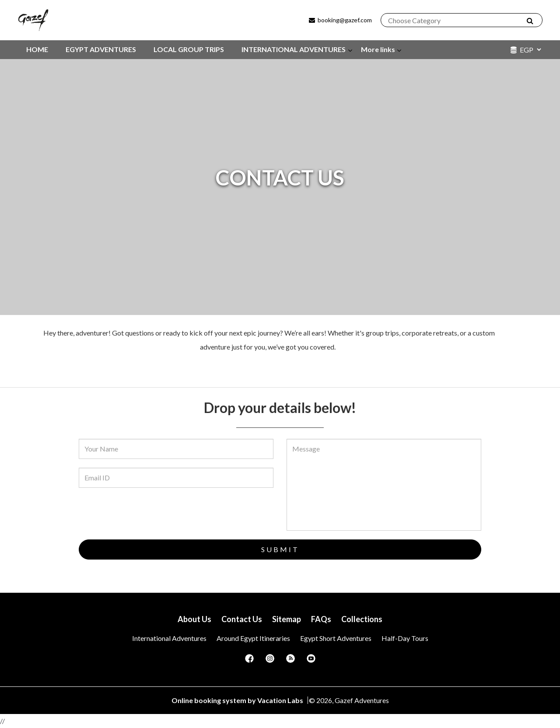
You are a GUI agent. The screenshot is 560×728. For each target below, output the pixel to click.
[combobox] (457, 21)
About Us (194, 619)
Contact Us (242, 619)
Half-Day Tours (405, 638)
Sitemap (287, 619)
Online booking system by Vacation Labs (238, 700)
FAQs (321, 619)
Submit (280, 549)
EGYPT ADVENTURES (101, 49)
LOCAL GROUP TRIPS (189, 49)
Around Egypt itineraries (253, 638)
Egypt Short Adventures (336, 638)
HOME (37, 49)
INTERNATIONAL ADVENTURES (294, 49)
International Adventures (169, 638)
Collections (362, 619)
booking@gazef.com (340, 20)
